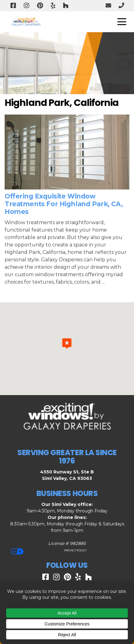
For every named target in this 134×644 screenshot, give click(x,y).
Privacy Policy (75, 550)
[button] (67, 343)
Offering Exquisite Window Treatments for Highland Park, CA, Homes (64, 204)
